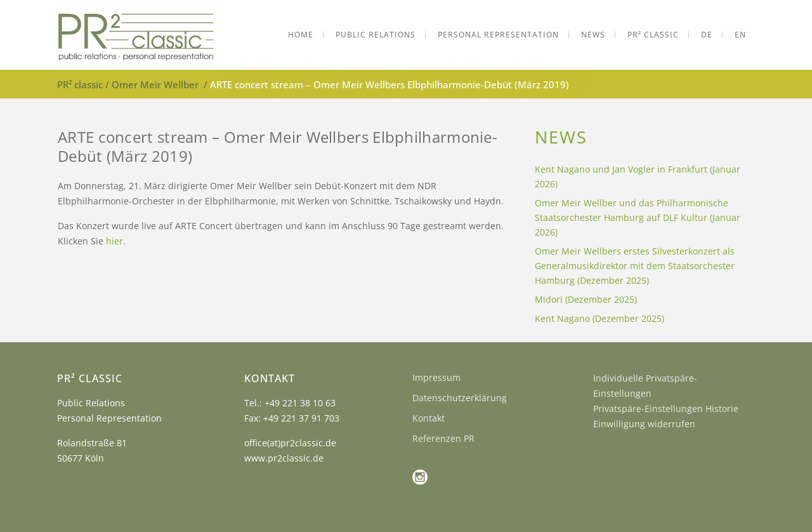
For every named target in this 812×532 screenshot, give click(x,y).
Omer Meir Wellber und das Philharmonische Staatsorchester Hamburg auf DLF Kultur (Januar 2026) (638, 217)
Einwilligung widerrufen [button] (644, 424)
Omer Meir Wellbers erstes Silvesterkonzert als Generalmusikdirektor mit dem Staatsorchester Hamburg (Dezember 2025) (635, 266)
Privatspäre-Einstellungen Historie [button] (666, 409)
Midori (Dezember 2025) (586, 299)
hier (115, 241)
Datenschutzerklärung (460, 398)
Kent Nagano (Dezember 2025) (599, 318)
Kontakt (429, 418)
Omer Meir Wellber (155, 84)
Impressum (436, 377)
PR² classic (80, 84)
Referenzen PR (443, 438)
